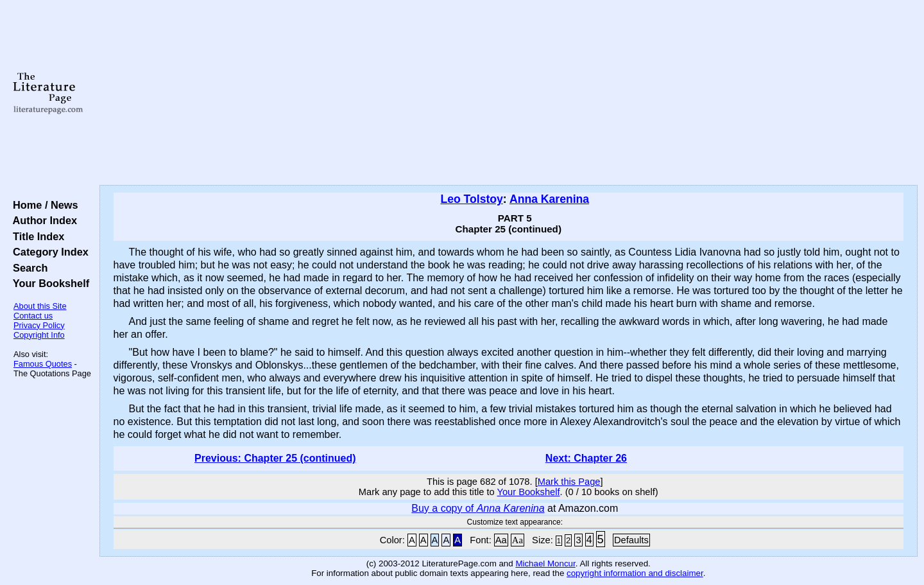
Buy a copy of (478, 508)
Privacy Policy (39, 325)
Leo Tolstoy (471, 199)
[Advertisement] (508, 93)
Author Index (42, 220)
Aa (501, 540)
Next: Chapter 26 (586, 458)
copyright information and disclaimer (635, 573)
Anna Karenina (549, 199)
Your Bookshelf (48, 283)
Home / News (43, 205)
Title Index (36, 236)
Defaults (631, 540)
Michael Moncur (545, 563)
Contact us (33, 316)
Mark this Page (569, 482)
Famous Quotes (43, 364)
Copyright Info (39, 335)
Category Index (48, 252)
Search (27, 268)
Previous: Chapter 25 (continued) (275, 458)
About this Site (40, 306)
